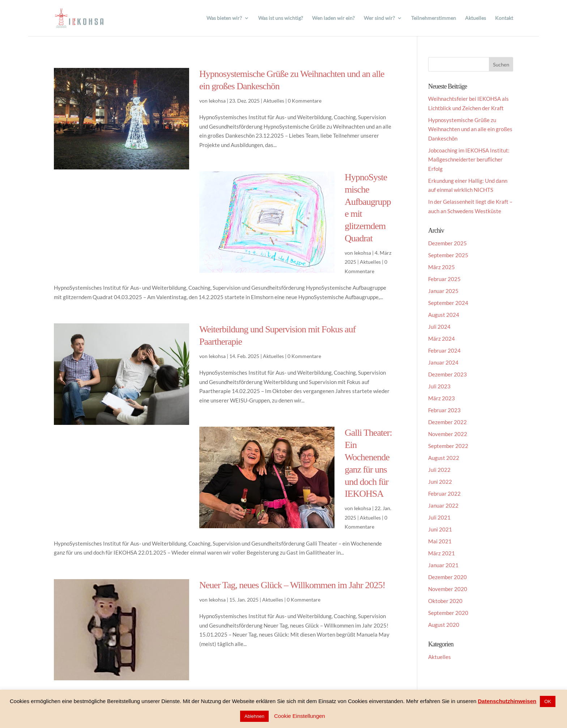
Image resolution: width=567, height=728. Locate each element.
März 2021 (442, 553)
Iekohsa (217, 101)
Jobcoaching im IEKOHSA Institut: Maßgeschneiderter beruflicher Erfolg (469, 160)
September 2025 (448, 255)
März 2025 (442, 267)
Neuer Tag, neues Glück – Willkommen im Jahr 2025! (292, 585)
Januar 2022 (443, 505)
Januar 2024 (443, 362)
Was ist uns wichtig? (281, 18)
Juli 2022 (439, 470)
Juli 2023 (439, 386)
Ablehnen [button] (254, 716)
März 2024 (442, 339)
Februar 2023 (444, 410)
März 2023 (442, 398)
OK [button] (548, 701)
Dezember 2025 (447, 243)
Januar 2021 (443, 565)
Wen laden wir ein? (333, 18)
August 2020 (444, 625)
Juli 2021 (439, 517)
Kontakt (504, 18)
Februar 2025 (444, 279)
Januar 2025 (443, 291)
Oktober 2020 (445, 601)
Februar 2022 (444, 494)
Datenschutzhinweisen (507, 701)
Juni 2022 (440, 482)
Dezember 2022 (447, 422)
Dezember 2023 (447, 374)
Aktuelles (476, 18)
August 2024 (444, 315)
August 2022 (444, 458)
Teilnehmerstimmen (434, 18)
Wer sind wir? (379, 18)
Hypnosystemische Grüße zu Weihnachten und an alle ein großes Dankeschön (470, 129)
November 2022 (448, 434)
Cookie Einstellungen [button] (300, 716)
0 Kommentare (305, 101)
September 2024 (448, 303)
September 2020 (448, 613)
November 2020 (448, 589)
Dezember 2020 (447, 577)
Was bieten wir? (224, 18)
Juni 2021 (440, 529)
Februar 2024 (444, 350)
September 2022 (448, 446)
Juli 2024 (439, 327)
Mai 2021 (440, 541)
